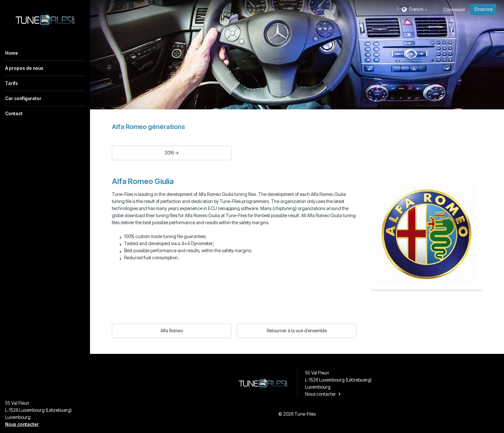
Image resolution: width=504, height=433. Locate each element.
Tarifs (12, 83)
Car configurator (23, 98)
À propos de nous (24, 68)
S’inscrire (483, 9)
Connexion (454, 9)
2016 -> (172, 153)
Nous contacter (22, 424)
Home (12, 53)
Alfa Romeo (172, 331)
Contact (14, 113)
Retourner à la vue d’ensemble (297, 331)
